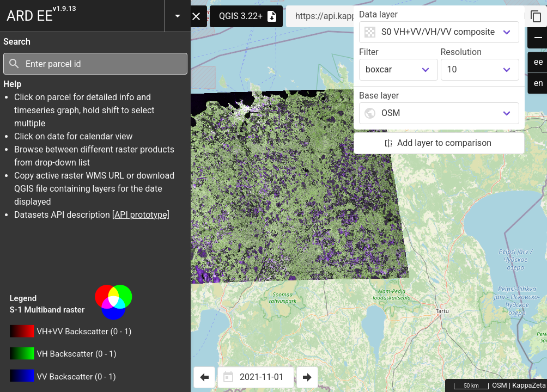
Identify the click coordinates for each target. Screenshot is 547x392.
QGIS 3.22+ (249, 16)
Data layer (378, 14)
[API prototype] (141, 215)
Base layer (379, 96)
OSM (500, 385)
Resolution (461, 52)
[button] (177, 16)
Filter (369, 52)
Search (17, 42)
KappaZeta (529, 385)
